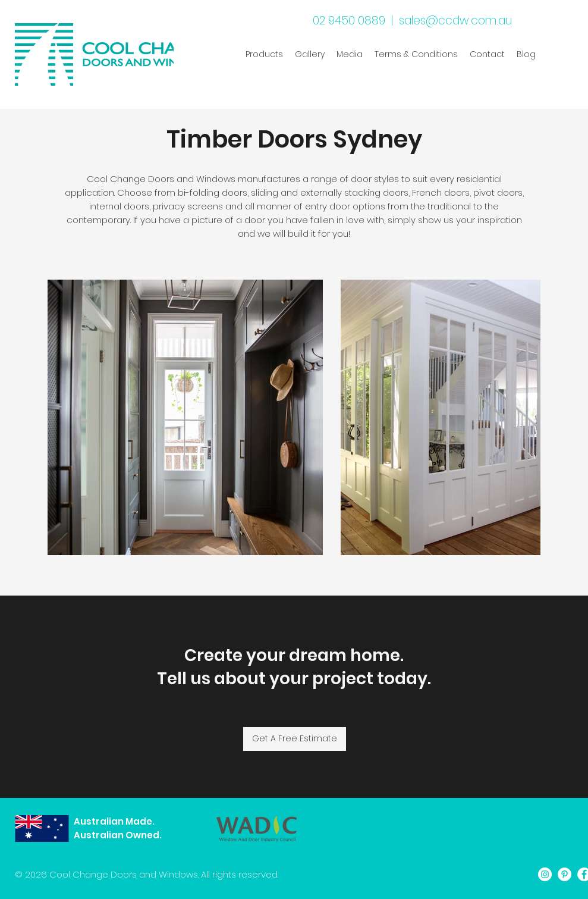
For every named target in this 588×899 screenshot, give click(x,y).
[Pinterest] (565, 874)
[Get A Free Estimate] (295, 739)
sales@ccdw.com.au (455, 21)
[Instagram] (545, 874)
